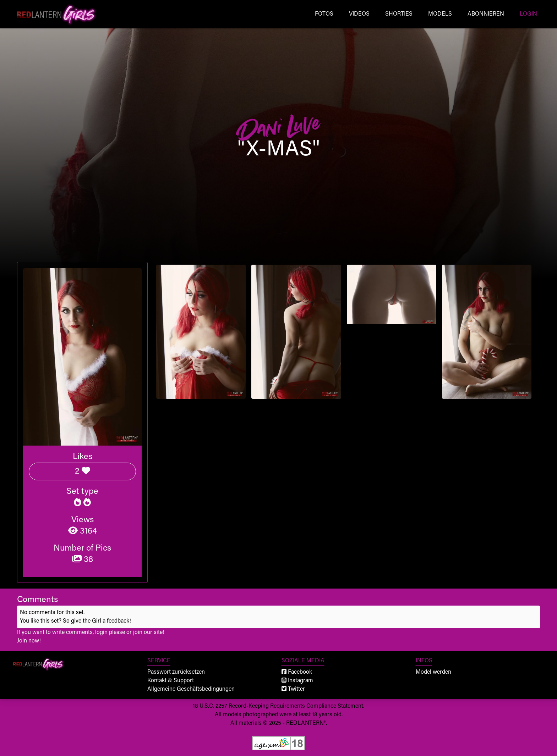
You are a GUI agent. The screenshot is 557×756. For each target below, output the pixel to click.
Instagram (297, 681)
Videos (359, 14)
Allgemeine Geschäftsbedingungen (191, 689)
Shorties (399, 14)
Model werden (433, 672)
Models (440, 14)
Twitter (293, 689)
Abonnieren (486, 14)
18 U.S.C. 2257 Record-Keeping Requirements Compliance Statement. (278, 706)
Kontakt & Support (171, 681)
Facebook (297, 672)
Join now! (29, 641)
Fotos (324, 14)
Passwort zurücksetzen (176, 672)
